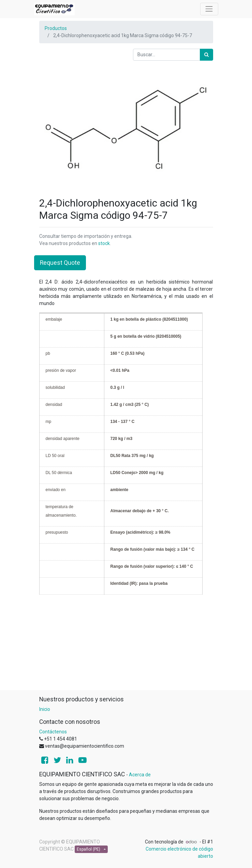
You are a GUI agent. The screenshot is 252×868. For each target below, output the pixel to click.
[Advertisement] (126, 642)
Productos (56, 28)
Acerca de (140, 775)
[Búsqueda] (206, 55)
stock (104, 243)
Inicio (45, 709)
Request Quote (60, 263)
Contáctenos (53, 732)
